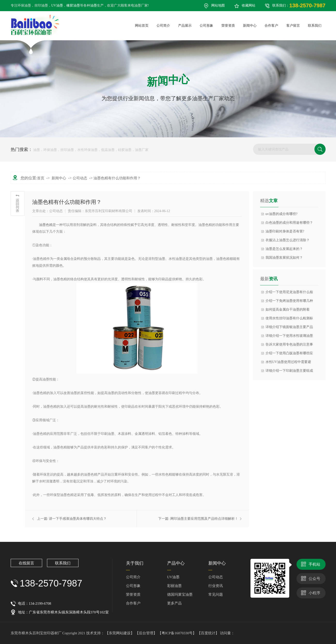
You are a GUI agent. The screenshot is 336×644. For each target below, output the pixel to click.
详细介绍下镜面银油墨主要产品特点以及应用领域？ (289, 328)
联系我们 (63, 563)
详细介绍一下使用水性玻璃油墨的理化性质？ (289, 337)
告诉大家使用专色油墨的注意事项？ (289, 346)
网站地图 (218, 5)
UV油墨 (57, 5)
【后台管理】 (147, 633)
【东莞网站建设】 (120, 633)
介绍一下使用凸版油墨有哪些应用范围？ (289, 355)
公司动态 (80, 178)
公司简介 (133, 577)
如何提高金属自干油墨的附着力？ (288, 311)
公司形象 (133, 586)
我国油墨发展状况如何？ (284, 258)
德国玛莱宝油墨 (180, 594)
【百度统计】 (209, 633)
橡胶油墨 (73, 5)
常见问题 (216, 594)
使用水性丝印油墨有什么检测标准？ (289, 320)
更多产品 (174, 603)
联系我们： (299, 6)
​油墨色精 (46, 225)
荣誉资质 (133, 594)
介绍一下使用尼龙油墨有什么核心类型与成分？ (289, 293)
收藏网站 (249, 5)
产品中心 (176, 563)
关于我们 (135, 563)
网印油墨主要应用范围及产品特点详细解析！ (204, 519)
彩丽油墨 (174, 586)
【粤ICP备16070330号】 (178, 633)
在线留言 (26, 563)
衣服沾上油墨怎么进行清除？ (288, 240)
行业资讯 (216, 586)
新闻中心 (59, 178)
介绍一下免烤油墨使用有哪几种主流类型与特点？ (289, 302)
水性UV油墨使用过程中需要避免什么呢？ (288, 363)
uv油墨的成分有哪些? (281, 214)
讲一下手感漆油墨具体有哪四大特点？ (78, 519)
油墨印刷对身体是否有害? (285, 231)
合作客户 (133, 603)
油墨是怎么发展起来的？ (284, 249)
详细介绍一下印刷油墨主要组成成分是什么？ (289, 372)
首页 (41, 178)
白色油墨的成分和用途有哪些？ (289, 223)
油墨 (94, 5)
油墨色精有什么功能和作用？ (117, 178)
